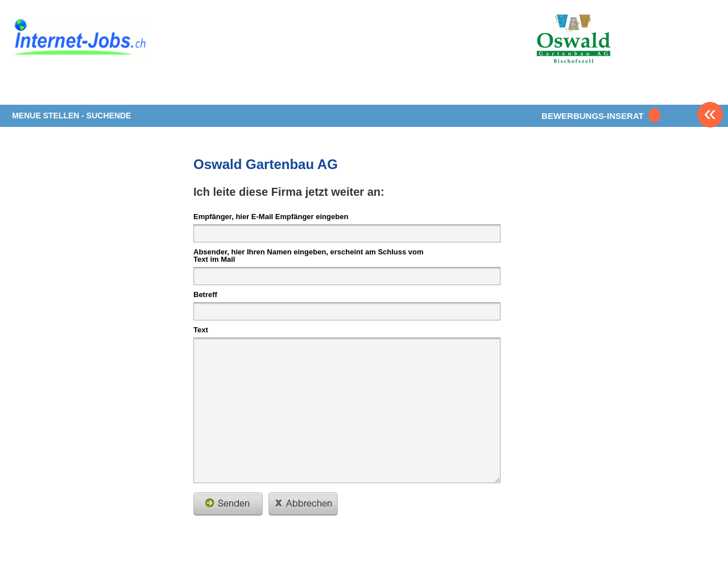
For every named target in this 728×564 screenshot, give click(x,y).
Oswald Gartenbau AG (266, 164)
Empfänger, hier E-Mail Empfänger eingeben (271, 216)
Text (201, 330)
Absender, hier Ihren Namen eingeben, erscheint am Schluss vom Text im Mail (309, 255)
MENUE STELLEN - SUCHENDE (71, 116)
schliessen (303, 504)
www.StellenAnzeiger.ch (79, 39)
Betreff (205, 294)
